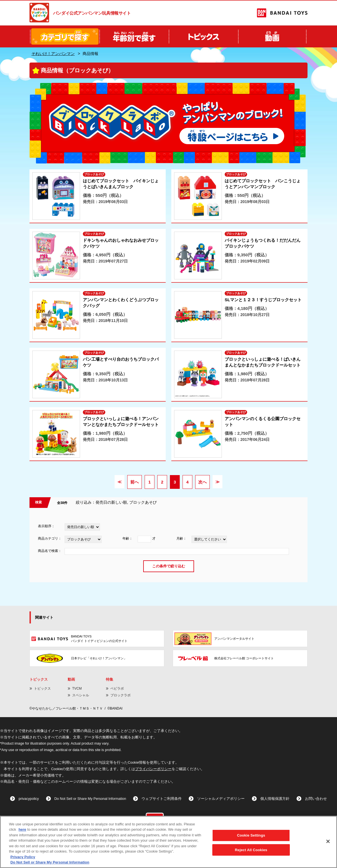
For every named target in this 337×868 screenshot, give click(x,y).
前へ (135, 482)
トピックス (42, 689)
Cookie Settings (251, 835)
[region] (168, 842)
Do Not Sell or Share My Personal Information (90, 799)
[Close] (328, 841)
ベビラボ (117, 689)
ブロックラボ (120, 695)
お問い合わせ (316, 799)
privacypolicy (29, 799)
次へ (202, 482)
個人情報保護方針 (275, 799)
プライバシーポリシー (153, 769)
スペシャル (81, 695)
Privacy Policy (23, 857)
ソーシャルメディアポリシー (221, 799)
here (22, 829)
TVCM (77, 689)
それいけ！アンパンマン (53, 54)
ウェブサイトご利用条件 (162, 799)
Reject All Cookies (251, 850)
